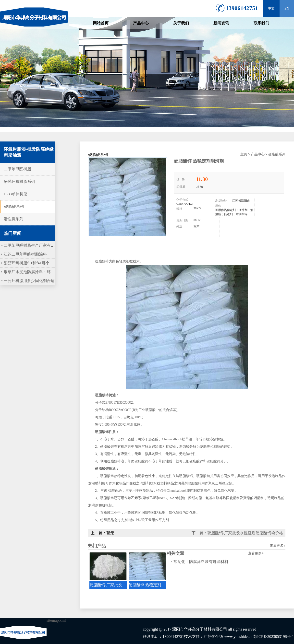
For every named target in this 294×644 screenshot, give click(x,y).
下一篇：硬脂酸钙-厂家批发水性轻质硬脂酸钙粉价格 (237, 533)
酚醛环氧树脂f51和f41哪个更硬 (31, 263)
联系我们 (261, 23)
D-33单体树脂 (16, 194)
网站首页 (101, 23)
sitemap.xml (56, 620)
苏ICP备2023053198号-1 (274, 637)
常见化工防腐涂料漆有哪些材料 (201, 562)
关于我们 (181, 23)
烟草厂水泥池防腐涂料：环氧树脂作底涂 (39, 272)
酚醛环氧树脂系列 (19, 181)
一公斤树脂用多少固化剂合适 (29, 281)
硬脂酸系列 (14, 206)
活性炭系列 (13, 219)
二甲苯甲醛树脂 (17, 169)
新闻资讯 (221, 23)
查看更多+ (278, 546)
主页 (244, 154)
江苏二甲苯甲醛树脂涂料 (25, 254)
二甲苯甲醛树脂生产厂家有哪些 (31, 245)
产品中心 (141, 23)
